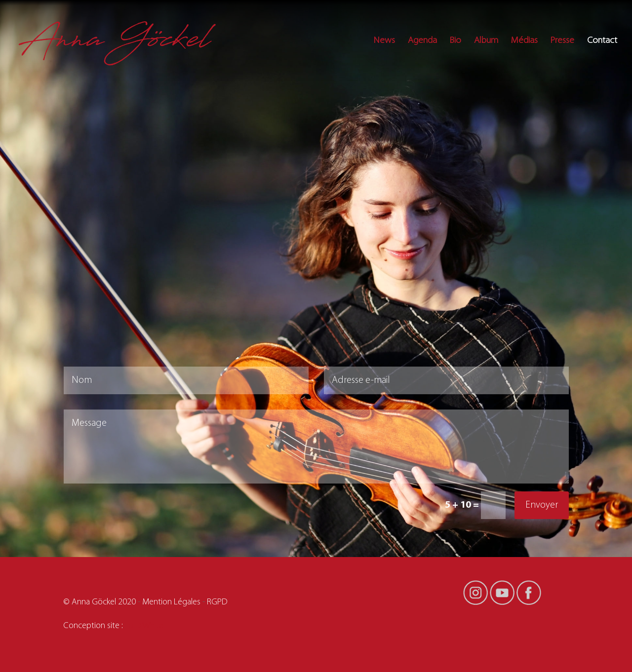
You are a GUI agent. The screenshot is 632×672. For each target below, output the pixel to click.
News (384, 41)
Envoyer (542, 505)
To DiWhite (144, 626)
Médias (524, 41)
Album (486, 41)
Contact (602, 41)
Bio (455, 41)
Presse (562, 41)
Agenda (422, 41)
